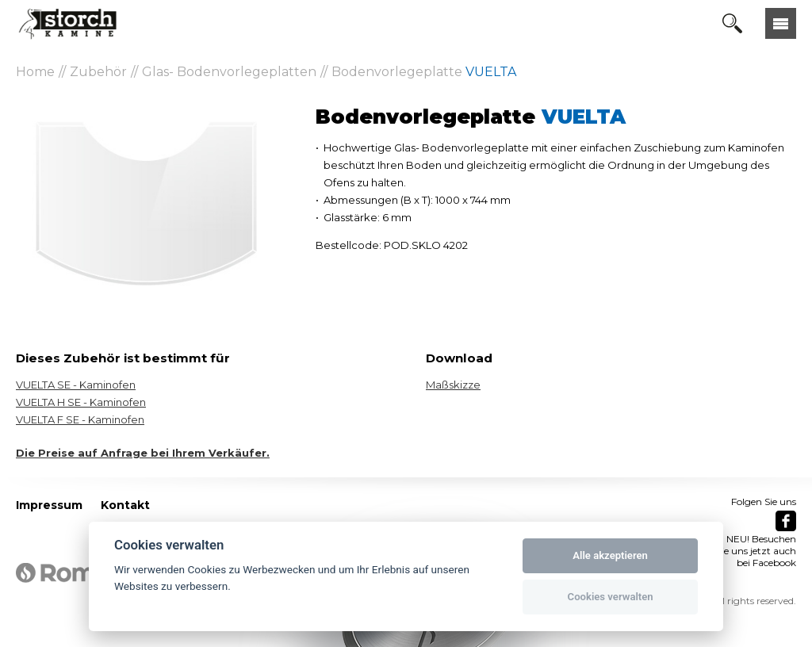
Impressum (49, 505)
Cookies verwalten (611, 597)
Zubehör (98, 72)
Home (35, 72)
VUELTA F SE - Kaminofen (80, 419)
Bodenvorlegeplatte (424, 72)
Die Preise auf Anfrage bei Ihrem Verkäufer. (143, 453)
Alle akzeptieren (610, 555)
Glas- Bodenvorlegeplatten (229, 72)
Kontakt (125, 505)
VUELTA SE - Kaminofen (76, 385)
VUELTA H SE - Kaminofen (81, 402)
